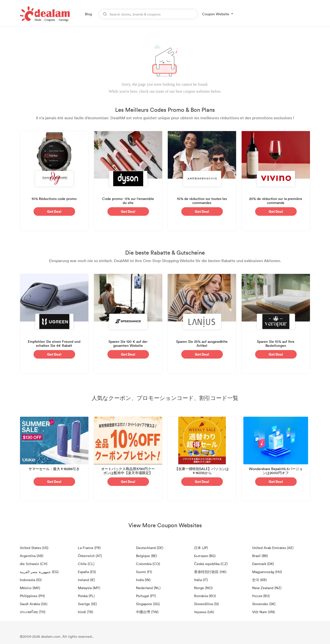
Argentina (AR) (32, 556)
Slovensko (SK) (264, 604)
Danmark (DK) (263, 564)
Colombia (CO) (148, 564)
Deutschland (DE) (150, 548)
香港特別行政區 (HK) (210, 572)
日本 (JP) (201, 548)
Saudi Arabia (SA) (34, 604)
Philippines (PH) (32, 596)
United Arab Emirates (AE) (273, 548)
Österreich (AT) (90, 556)
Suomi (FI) (144, 572)
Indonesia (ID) (31, 580)
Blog (88, 14)
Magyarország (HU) (267, 572)
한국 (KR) (259, 580)
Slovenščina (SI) (206, 604)
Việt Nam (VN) (264, 612)
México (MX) (30, 588)
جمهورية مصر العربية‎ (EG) (39, 572)
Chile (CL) (86, 564)
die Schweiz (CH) (34, 564)
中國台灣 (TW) (147, 612)
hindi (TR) (86, 612)
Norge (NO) (203, 588)
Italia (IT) (201, 580)
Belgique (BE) (146, 556)
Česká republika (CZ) (211, 564)
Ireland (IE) (86, 580)
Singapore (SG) (148, 604)
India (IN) (143, 580)
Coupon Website (216, 14)
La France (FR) (89, 548)
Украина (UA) (204, 612)
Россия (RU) (261, 596)
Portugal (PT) (146, 596)
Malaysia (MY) (89, 588)
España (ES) (87, 572)
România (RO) (205, 596)
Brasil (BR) (260, 556)
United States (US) (34, 548)
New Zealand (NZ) (267, 588)
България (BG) (205, 556)
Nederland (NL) (148, 588)
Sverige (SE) (87, 604)
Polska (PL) (86, 596)
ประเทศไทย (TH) (33, 612)
